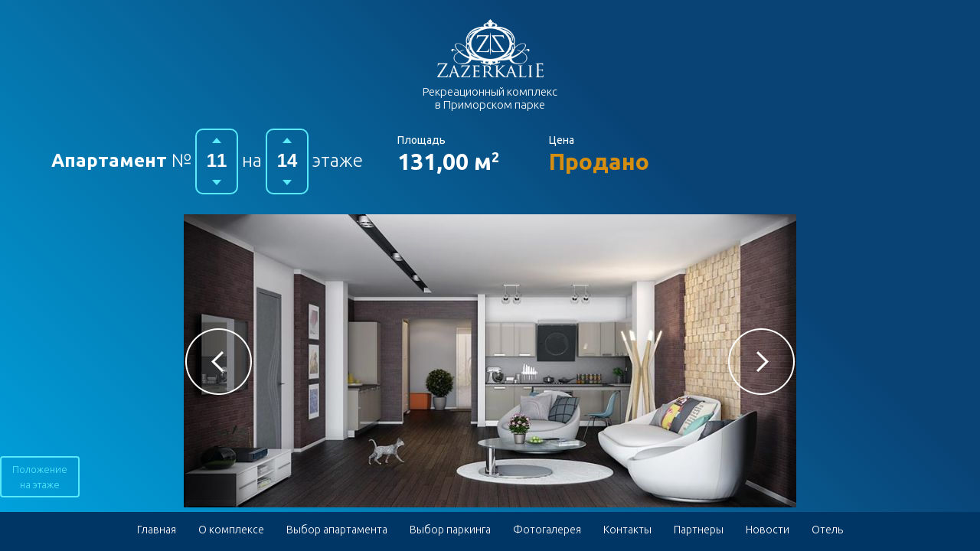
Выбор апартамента (337, 530)
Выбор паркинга (450, 530)
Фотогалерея (547, 530)
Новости (768, 530)
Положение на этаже (40, 477)
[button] (219, 362)
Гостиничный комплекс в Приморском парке (490, 48)
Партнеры (699, 530)
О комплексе (231, 530)
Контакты (627, 530)
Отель (827, 530)
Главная (157, 530)
